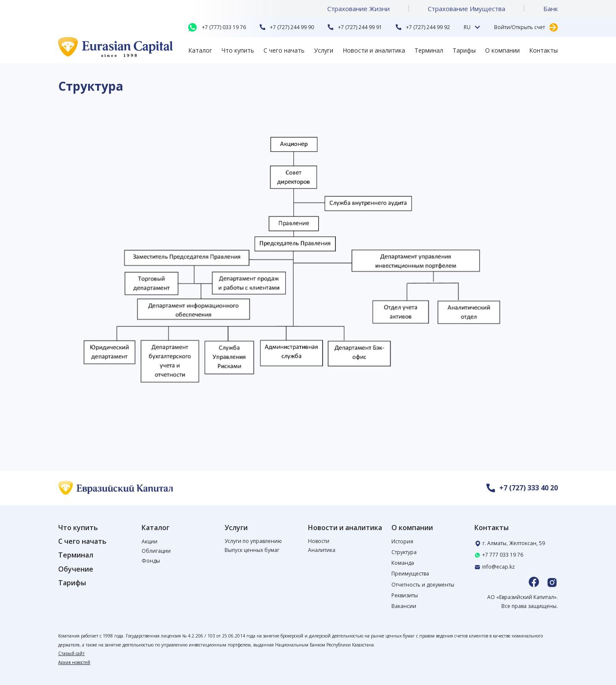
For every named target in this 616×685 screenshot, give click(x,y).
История (402, 541)
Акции (150, 541)
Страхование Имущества (466, 9)
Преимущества (410, 574)
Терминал (429, 50)
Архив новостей (74, 662)
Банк (551, 9)
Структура (404, 552)
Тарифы (464, 50)
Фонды (151, 561)
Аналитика (322, 550)
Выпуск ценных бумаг (252, 550)
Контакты (543, 50)
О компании (502, 50)
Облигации (156, 551)
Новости (319, 541)
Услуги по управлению (253, 541)
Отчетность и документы (423, 585)
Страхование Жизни (358, 9)
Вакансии (404, 606)
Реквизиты (405, 595)
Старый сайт (71, 653)
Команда (403, 563)
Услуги (324, 50)
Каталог (200, 50)
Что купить (238, 50)
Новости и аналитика (374, 50)
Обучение (76, 569)
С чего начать (284, 50)
